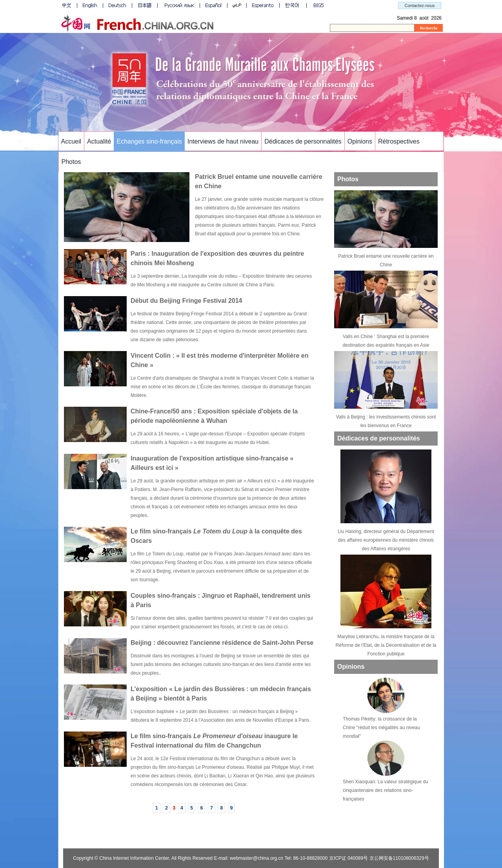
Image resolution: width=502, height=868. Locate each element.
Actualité (99, 141)
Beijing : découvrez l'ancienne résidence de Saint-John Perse (222, 643)
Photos (71, 162)
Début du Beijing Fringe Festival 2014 (186, 301)
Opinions (360, 141)
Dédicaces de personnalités (303, 141)
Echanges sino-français (149, 141)
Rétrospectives (399, 141)
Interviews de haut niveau (223, 141)
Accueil (71, 141)
